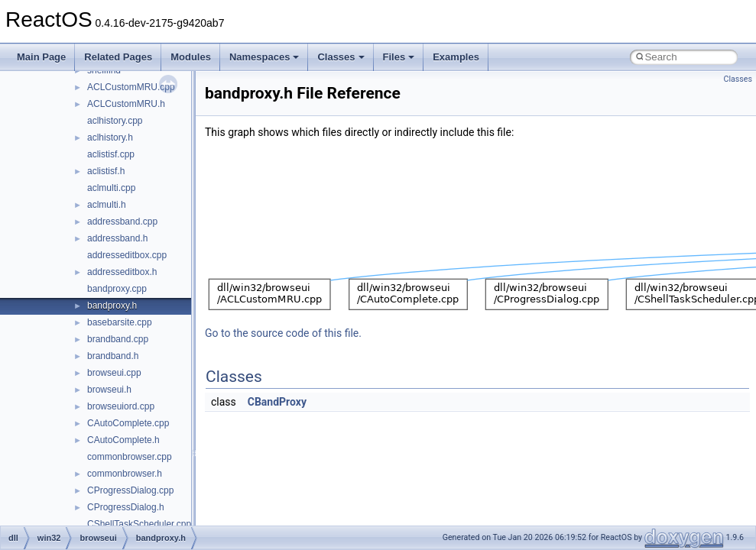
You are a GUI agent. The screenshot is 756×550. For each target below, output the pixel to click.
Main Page (41, 57)
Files (399, 57)
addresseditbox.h (122, 272)
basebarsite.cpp (120, 322)
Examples (456, 57)
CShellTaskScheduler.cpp (139, 524)
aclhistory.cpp (115, 121)
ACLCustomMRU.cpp (131, 87)
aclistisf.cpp (111, 154)
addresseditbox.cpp (127, 255)
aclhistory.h (110, 137)
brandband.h (113, 356)
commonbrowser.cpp (130, 457)
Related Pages (118, 57)
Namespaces (264, 57)
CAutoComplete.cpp (128, 423)
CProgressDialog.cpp (130, 490)
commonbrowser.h (125, 474)
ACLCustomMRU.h (126, 104)
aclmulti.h (107, 205)
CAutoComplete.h (123, 440)
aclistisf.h (106, 171)
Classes (341, 57)
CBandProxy (277, 402)
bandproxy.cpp (117, 289)
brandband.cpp (118, 339)
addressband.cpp (122, 222)
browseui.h (109, 390)
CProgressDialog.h (126, 507)
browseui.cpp (114, 373)
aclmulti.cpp (111, 188)
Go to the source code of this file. (283, 333)
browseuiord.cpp (121, 406)
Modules (191, 57)
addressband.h (117, 238)
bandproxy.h (112, 306)
